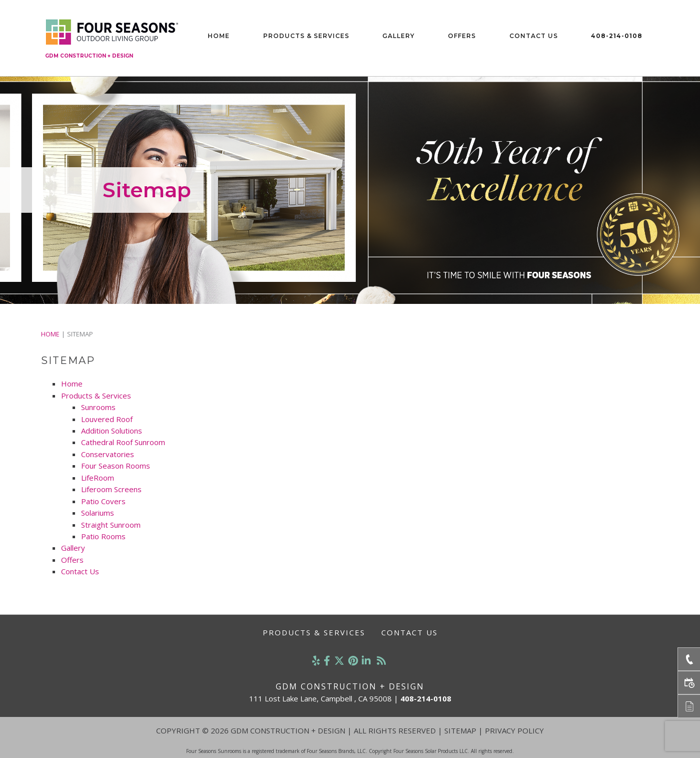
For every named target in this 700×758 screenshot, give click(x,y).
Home (219, 36)
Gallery (399, 36)
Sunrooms (98, 407)
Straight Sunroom (111, 525)
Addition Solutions (112, 431)
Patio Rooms (103, 536)
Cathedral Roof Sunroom (123, 442)
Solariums (98, 513)
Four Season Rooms (116, 466)
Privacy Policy (514, 730)
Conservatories (108, 454)
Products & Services (306, 36)
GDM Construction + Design (89, 56)
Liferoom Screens (111, 489)
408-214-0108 (617, 36)
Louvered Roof (107, 419)
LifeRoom (98, 478)
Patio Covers (103, 501)
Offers (462, 36)
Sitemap (460, 730)
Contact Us (534, 36)
